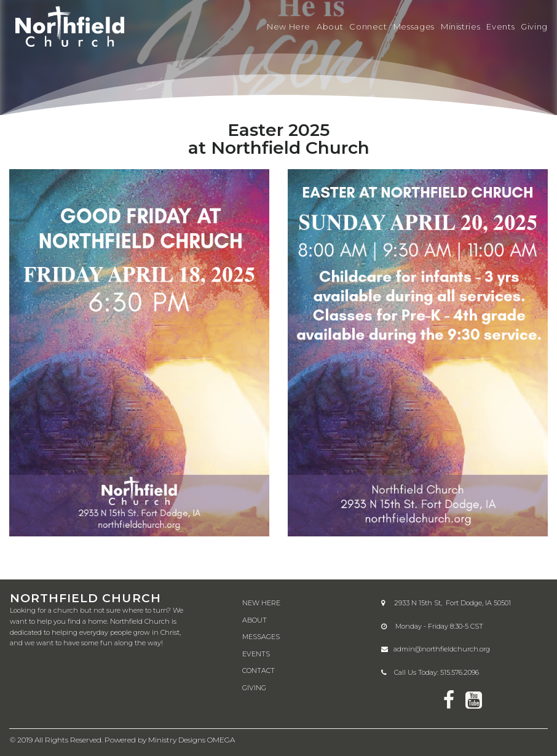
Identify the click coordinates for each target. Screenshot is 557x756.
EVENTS (256, 653)
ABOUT (255, 619)
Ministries (460, 26)
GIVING (254, 686)
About (330, 26)
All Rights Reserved (68, 739)
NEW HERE (261, 602)
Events (500, 26)
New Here (289, 26)
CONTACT (259, 670)
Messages (414, 26)
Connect (368, 26)
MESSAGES (261, 636)
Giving (534, 26)
